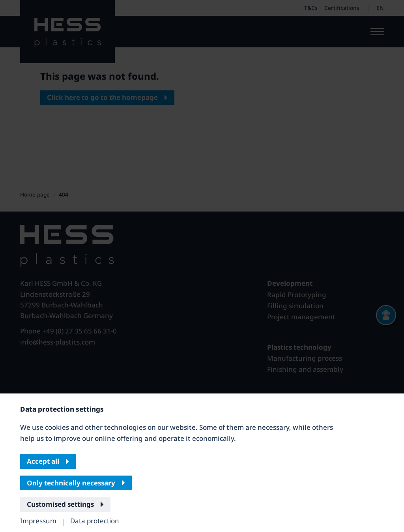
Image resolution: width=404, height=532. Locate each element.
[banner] (202, 266)
